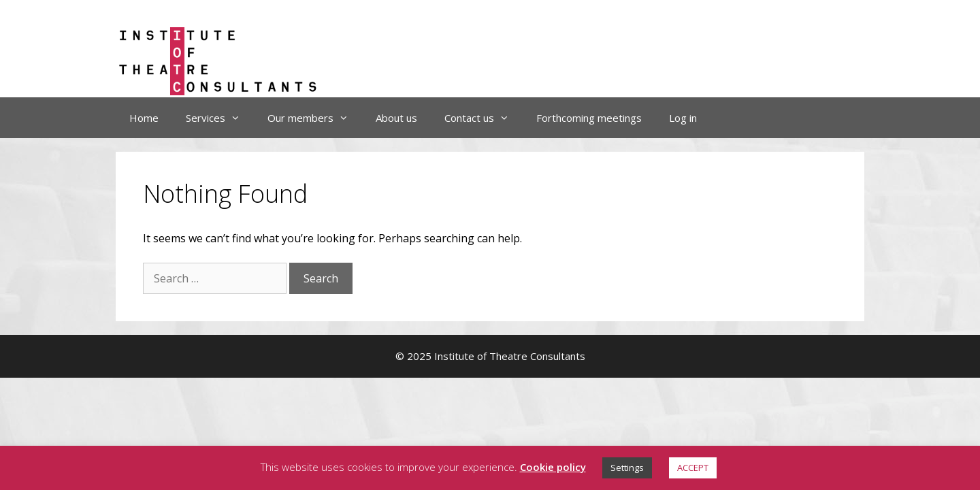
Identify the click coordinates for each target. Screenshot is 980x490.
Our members (315, 118)
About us (396, 118)
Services (220, 118)
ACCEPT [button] (693, 468)
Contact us (484, 118)
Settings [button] (627, 468)
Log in (683, 118)
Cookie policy (553, 467)
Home (144, 118)
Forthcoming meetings (589, 118)
